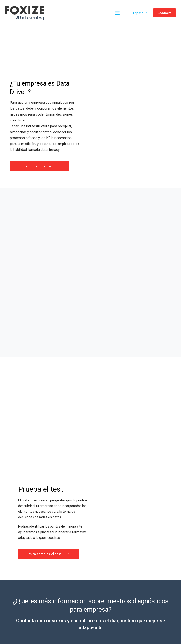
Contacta (165, 13)
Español (141, 13)
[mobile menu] (117, 13)
